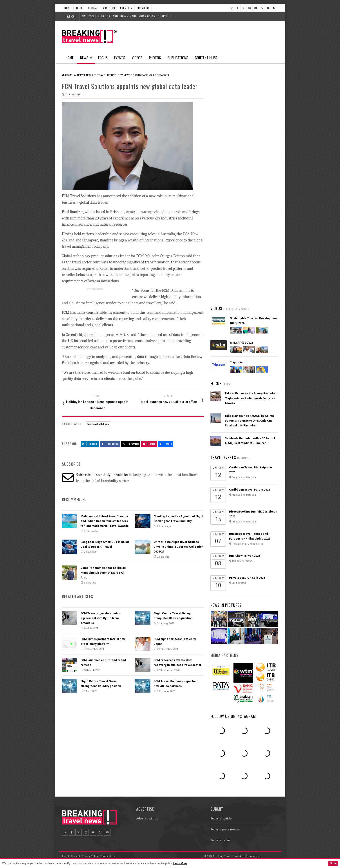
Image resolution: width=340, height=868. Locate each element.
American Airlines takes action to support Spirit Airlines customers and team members (251, 260)
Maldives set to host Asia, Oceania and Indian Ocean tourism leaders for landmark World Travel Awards (105, 521)
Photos (155, 58)
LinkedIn (90, 444)
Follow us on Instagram (233, 716)
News (86, 59)
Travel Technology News (114, 75)
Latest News (227, 166)
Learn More (180, 863)
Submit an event (221, 840)
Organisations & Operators (151, 75)
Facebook (110, 444)
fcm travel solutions (98, 424)
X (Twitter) (131, 444)
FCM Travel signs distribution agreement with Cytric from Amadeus (101, 618)
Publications (178, 58)
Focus (103, 58)
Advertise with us (147, 818)
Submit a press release (225, 829)
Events (120, 58)
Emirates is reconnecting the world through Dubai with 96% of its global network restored (249, 286)
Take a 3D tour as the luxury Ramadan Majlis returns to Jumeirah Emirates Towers (251, 398)
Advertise (109, 8)
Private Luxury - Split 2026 (247, 578)
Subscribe (143, 8)
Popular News (261, 166)
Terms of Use (108, 856)
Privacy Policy (90, 856)
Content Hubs (206, 58)
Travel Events (223, 457)
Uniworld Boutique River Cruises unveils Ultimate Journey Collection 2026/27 (179, 547)
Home (68, 8)
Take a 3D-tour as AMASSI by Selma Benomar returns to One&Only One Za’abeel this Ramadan (249, 421)
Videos (137, 58)
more (166, 444)
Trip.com (236, 362)
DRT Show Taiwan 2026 (245, 556)
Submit (126, 8)
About (80, 8)
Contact (93, 8)
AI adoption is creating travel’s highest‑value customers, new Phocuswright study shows (246, 234)
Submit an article (221, 818)
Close (333, 863)
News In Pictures (226, 605)
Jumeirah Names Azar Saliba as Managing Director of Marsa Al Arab (103, 573)
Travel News (85, 75)
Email (149, 444)
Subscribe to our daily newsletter (102, 475)
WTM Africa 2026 (241, 343)
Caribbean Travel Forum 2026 (250, 490)
